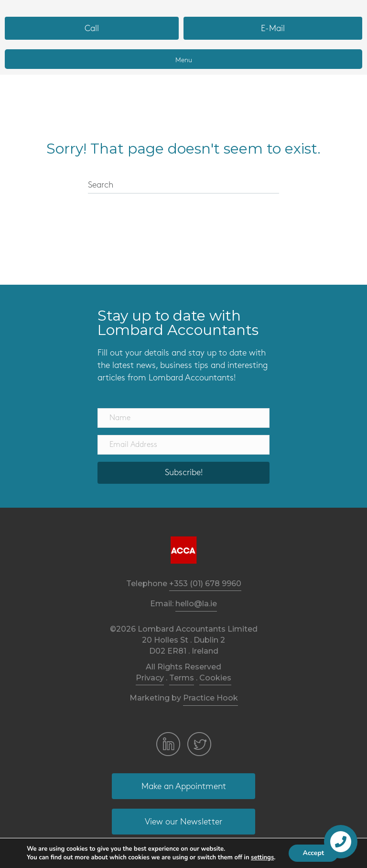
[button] (92, 28)
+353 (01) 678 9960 (205, 584)
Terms (182, 678)
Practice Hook (210, 698)
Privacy (150, 678)
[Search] (183, 186)
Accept (314, 853)
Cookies (215, 678)
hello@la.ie (196, 604)
